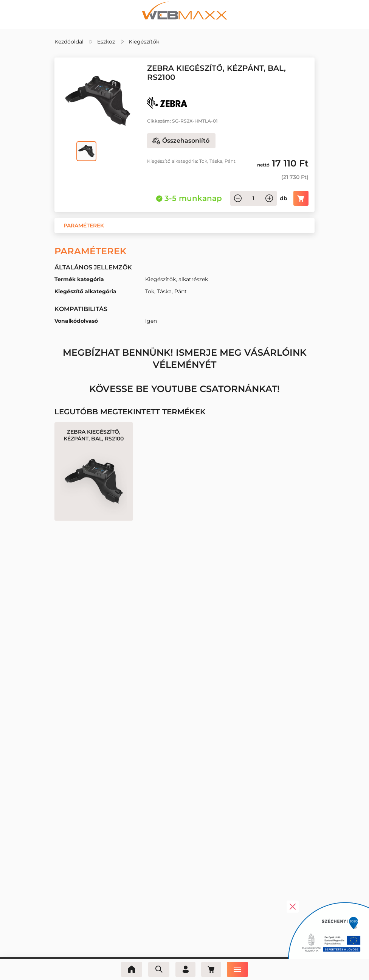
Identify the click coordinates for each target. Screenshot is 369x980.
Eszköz (106, 42)
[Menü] (239, 969)
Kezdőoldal (69, 42)
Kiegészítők (144, 42)
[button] (84, 226)
